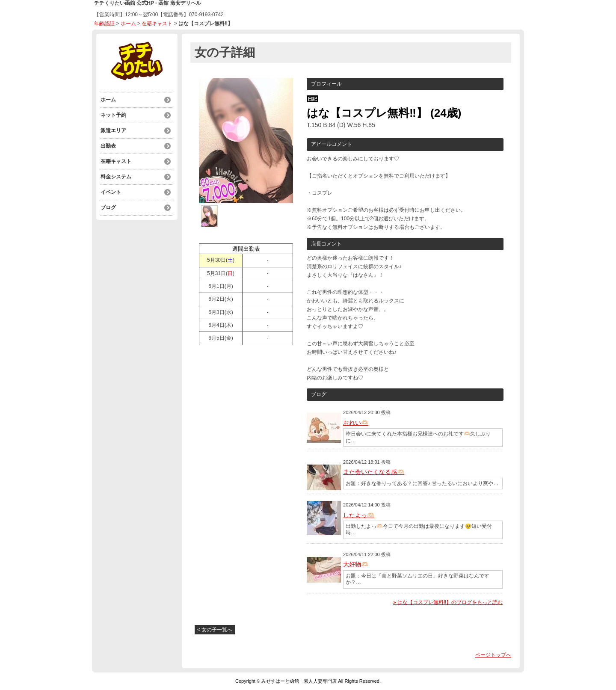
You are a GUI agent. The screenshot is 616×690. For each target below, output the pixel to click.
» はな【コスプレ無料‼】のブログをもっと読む (448, 602)
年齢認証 (104, 24)
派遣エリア (113, 130)
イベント (111, 192)
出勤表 (108, 146)
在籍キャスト (157, 24)
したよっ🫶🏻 (359, 515)
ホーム (128, 24)
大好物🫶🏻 (356, 564)
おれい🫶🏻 (356, 423)
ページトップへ (493, 655)
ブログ (108, 207)
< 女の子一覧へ (215, 630)
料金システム (116, 177)
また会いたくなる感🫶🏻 (374, 472)
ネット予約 (113, 115)
